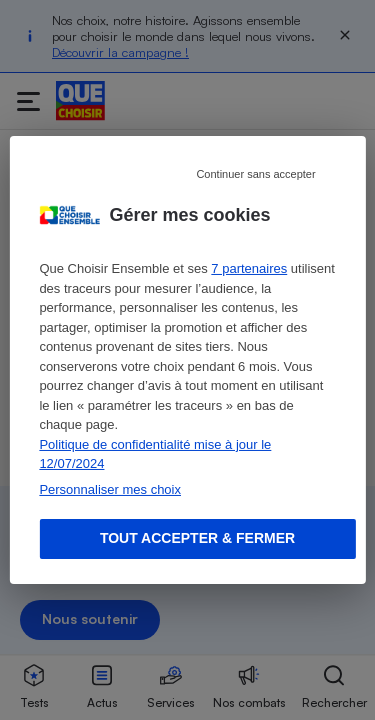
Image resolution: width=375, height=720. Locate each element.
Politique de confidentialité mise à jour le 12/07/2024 (155, 454)
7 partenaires (249, 268)
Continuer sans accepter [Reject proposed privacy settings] (255, 174)
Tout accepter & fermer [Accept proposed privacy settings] (197, 538)
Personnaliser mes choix (110, 489)
